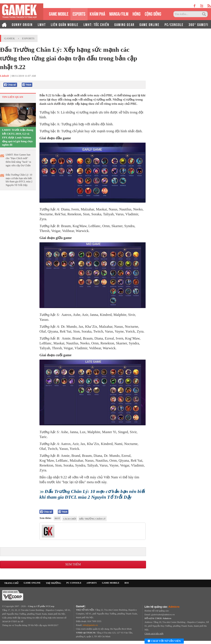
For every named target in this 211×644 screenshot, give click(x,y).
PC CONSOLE (74, 583)
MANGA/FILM (119, 13)
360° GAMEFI (198, 24)
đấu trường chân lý (93, 519)
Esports (28, 38)
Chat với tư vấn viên (164, 641)
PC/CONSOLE (174, 24)
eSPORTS (79, 13)
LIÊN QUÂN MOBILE (65, 24)
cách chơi (70, 519)
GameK (10, 38)
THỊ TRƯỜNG (53, 583)
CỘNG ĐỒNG (153, 13)
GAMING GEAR (124, 24)
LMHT (42, 24)
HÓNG (137, 13)
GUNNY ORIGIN (22, 24)
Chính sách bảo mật (154, 633)
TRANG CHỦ (11, 583)
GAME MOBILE (59, 13)
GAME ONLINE (149, 24)
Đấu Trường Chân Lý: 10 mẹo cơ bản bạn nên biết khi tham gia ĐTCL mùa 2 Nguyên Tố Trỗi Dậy (19, 180)
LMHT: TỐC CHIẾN (96, 24)
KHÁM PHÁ (97, 13)
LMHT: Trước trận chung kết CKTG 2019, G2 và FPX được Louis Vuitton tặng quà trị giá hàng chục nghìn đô (18, 137)
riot (57, 518)
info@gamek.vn (90, 625)
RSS (127, 583)
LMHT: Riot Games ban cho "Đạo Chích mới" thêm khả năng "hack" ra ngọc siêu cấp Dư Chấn (18, 160)
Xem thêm (73, 564)
